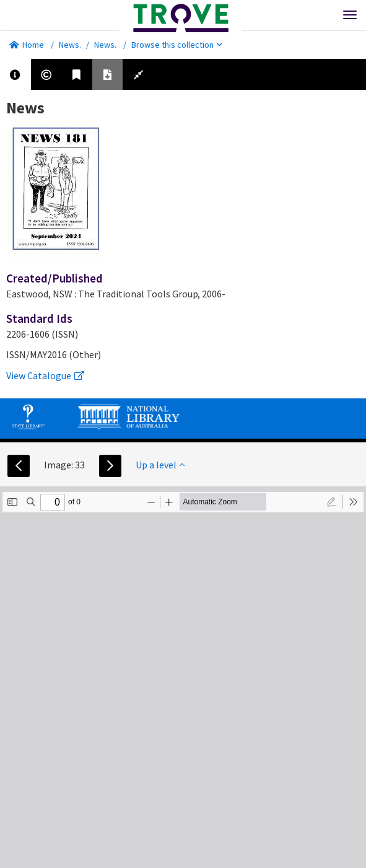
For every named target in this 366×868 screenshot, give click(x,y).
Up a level (160, 465)
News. (70, 45)
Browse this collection (177, 45)
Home (27, 45)
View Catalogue (45, 375)
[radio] (331, 502)
